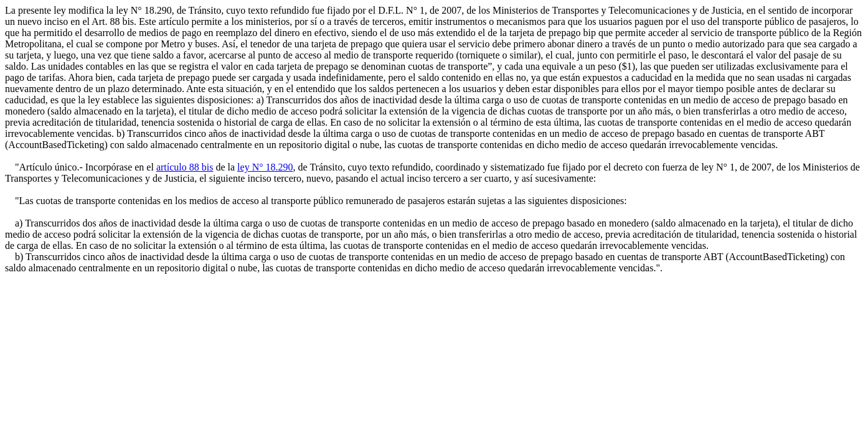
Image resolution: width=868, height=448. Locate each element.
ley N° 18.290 (265, 167)
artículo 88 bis (185, 167)
